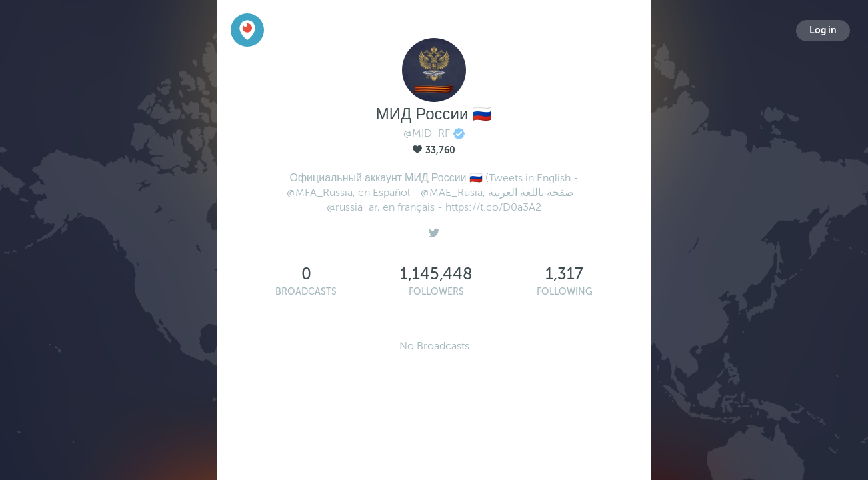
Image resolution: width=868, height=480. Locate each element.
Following (565, 292)
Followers (436, 292)
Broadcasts (306, 292)
